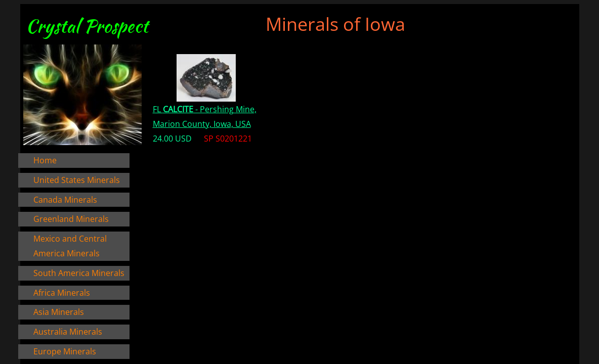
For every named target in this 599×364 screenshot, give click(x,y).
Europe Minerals (65, 351)
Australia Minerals (68, 332)
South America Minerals (79, 273)
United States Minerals (77, 180)
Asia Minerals (59, 312)
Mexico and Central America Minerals (70, 246)
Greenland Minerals (71, 219)
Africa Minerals (62, 293)
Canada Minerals (65, 200)
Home (45, 160)
